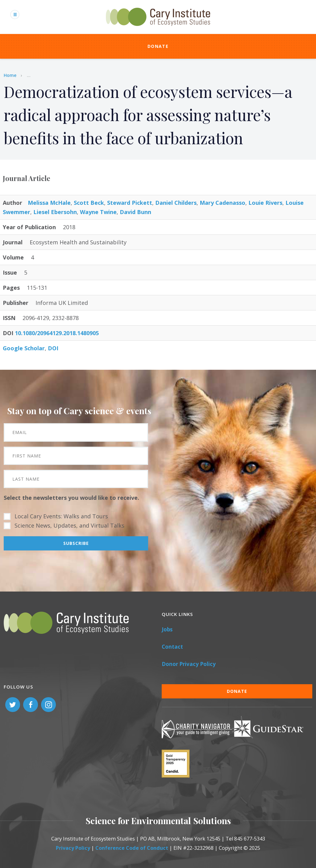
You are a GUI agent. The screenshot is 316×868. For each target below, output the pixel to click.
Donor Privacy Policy (189, 664)
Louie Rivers (265, 203)
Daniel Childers (176, 203)
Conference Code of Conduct (132, 848)
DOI (53, 348)
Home (10, 75)
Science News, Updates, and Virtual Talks (69, 525)
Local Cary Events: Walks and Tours (61, 516)
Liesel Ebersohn (55, 212)
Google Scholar (24, 348)
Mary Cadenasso (222, 203)
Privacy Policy (73, 848)
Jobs (167, 629)
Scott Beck (89, 203)
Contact (172, 647)
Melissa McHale (49, 203)
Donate (158, 46)
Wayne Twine (98, 212)
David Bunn (135, 212)
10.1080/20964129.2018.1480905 (57, 333)
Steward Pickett (130, 203)
